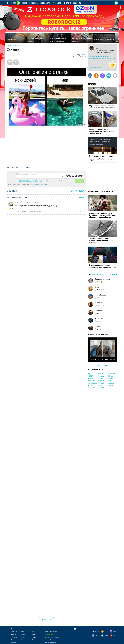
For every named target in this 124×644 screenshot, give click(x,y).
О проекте (53, 640)
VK (96, 636)
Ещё (75, 3)
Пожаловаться (30, 211)
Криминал (99, 311)
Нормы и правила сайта (51, 632)
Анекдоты (24, 634)
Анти (48, 3)
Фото (23, 632)
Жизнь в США (100, 319)
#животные (112, 374)
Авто (59, 3)
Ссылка (23, 211)
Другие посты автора (95, 68)
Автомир (98, 326)
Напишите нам (71, 629)
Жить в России (100, 295)
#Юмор (110, 376)
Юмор (97, 287)
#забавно (101, 374)
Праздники (14, 632)
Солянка (16, 45)
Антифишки (35, 629)
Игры (54, 3)
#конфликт (102, 381)
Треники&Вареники (102, 279)
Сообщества (33, 3)
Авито (34, 632)
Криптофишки (15, 637)
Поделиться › (39, 211)
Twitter (97, 632)
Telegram (106, 636)
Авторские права (49, 637)
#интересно (102, 383)
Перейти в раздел (103, 365)
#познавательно (93, 383)
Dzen (114, 636)
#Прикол (91, 385)
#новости (111, 383)
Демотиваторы (25, 629)
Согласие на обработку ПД (51, 643)
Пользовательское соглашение (52, 629)
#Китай (100, 378)
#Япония (101, 388)
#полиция (91, 381)
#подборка (102, 385)
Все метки (14, 643)
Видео (42, 3)
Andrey (17, 202)
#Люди (90, 378)
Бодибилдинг (35, 640)
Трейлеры (14, 634)
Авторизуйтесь (46, 176)
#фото (90, 374)
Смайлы (57, 637)
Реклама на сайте (49, 634)
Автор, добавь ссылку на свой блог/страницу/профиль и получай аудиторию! (102, 57)
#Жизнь (110, 385)
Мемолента (67, 3)
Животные (99, 303)
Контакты (47, 640)
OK (105, 632)
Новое (24, 3)
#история (101, 376)
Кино (33, 634)
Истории (34, 637)
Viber (114, 632)
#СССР (90, 376)
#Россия (91, 388)
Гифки (23, 640)
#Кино (110, 381)
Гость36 (98, 48)
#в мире (110, 378)
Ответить (17, 211)
